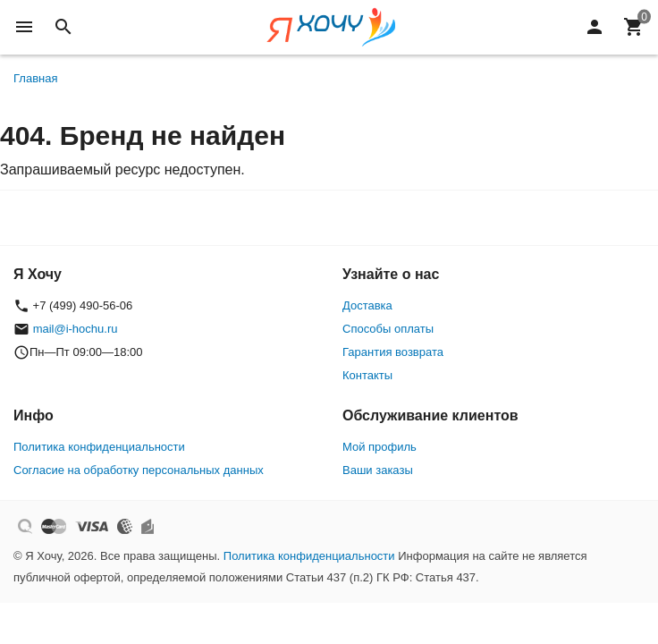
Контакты (367, 375)
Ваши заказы (378, 470)
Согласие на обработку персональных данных (139, 470)
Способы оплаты (388, 329)
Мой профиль (380, 447)
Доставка (367, 305)
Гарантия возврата (393, 352)
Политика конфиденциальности (99, 447)
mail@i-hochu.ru (76, 329)
